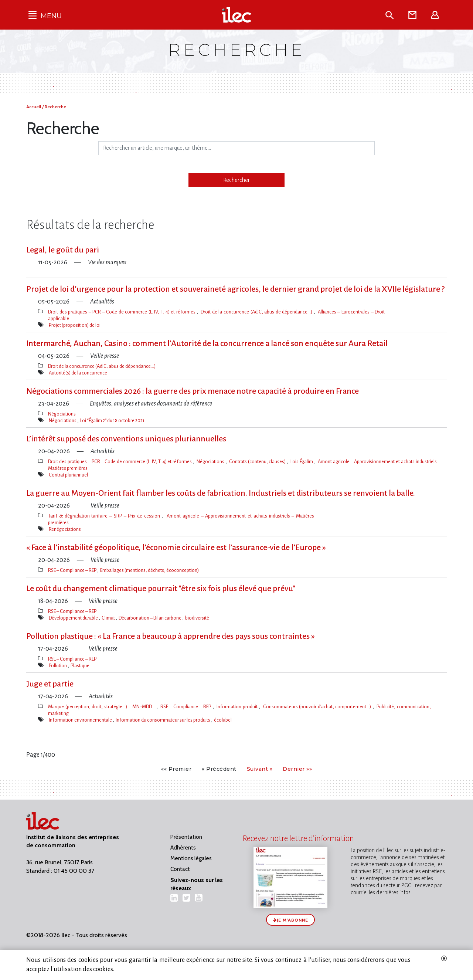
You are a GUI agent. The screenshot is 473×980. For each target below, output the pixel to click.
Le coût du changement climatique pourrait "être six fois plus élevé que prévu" (161, 589)
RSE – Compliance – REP (73, 570)
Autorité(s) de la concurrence (78, 373)
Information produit (238, 707)
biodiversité (197, 618)
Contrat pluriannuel (68, 475)
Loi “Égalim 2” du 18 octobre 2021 (112, 421)
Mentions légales (191, 858)
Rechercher (236, 180)
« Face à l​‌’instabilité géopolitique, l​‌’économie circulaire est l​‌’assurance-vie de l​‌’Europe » (176, 547)
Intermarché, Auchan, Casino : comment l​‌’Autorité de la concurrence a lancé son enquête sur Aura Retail (207, 343)
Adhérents (183, 848)
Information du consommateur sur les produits (163, 720)
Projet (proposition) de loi (75, 325)
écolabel (223, 720)
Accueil (34, 107)
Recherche (55, 107)
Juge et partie (50, 684)
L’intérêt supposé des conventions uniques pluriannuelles (126, 439)
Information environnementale (81, 720)
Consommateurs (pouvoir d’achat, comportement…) (318, 707)
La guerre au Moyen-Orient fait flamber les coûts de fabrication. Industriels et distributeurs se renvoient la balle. (221, 493)
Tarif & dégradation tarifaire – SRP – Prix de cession (105, 516)
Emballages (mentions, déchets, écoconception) (149, 570)
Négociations (62, 414)
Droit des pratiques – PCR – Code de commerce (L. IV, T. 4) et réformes (122, 312)
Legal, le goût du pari (63, 250)
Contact (180, 869)
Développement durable (74, 618)
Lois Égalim (302, 462)
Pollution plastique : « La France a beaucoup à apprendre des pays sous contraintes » (171, 636)
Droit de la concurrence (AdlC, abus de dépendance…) (257, 312)
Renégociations (65, 529)
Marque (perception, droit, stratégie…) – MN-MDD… (102, 707)
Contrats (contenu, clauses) (258, 462)
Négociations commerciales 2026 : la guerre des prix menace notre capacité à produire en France (193, 391)
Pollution (58, 666)
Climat (109, 618)
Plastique (80, 666)
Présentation (186, 837)
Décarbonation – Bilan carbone (150, 618)
